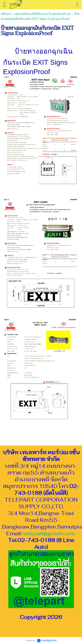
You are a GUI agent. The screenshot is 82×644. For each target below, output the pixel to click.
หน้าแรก (6, 14)
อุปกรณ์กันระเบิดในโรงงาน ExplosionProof (43, 14)
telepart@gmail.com (49, 533)
